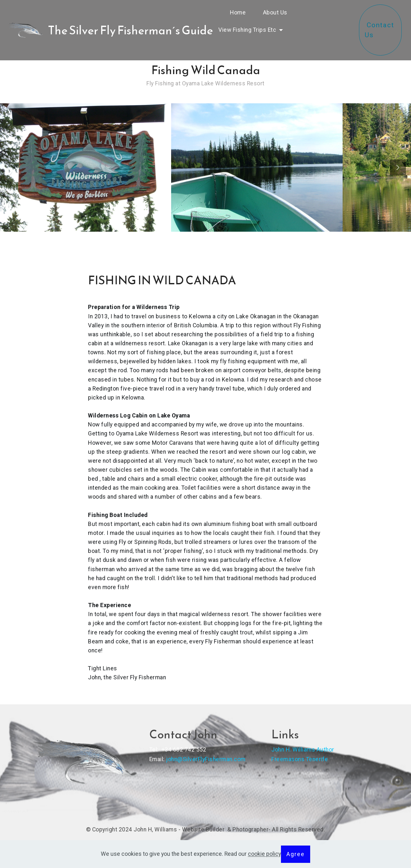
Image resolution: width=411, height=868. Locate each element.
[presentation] (398, 168)
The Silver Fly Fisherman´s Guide (130, 30)
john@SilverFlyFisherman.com (206, 759)
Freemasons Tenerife (300, 759)
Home (235, 13)
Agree (296, 854)
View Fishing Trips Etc (248, 30)
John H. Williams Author (303, 750)
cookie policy (264, 854)
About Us (278, 13)
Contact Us (380, 35)
